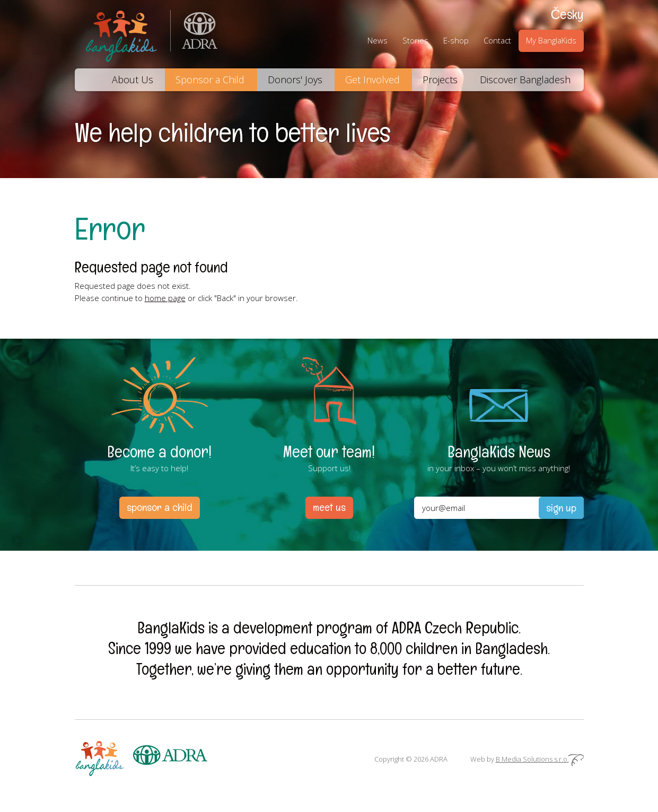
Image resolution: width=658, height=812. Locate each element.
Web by (527, 759)
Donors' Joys (295, 80)
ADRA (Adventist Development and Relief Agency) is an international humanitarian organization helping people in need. (194, 34)
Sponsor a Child (210, 80)
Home (88, 80)
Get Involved (372, 80)
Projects (440, 80)
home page (165, 298)
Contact (497, 40)
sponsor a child (160, 507)
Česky (567, 14)
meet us (329, 507)
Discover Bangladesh (525, 80)
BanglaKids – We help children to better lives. (122, 34)
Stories (415, 40)
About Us (133, 80)
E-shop (456, 40)
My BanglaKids (551, 40)
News (378, 40)
